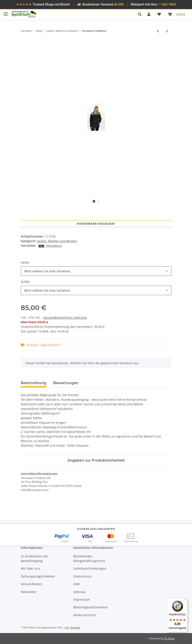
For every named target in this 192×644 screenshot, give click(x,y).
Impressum (82, 599)
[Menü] (185, 601)
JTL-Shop (169, 638)
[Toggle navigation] (6, 12)
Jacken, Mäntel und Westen (57, 241)
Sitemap (79, 592)
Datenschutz (83, 576)
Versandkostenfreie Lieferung (65, 318)
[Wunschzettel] (159, 14)
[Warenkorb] (176, 14)
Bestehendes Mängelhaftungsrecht (89, 558)
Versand (75, 627)
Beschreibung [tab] (33, 383)
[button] (141, 14)
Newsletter (29, 592)
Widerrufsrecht (85, 615)
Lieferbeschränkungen (90, 568)
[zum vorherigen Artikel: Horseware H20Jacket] (158, 31)
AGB (76, 584)
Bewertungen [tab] (66, 383)
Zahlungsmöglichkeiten (38, 576)
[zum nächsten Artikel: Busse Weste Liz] (167, 31)
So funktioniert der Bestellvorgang (35, 558)
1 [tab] (94, 201)
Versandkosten (32, 584)
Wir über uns (30, 568)
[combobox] (96, 271)
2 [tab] (98, 201)
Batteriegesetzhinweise (90, 607)
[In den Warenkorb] (24, 40)
